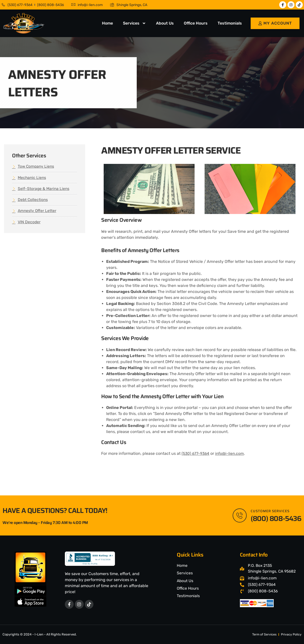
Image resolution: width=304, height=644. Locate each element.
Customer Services (271, 511)
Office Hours (196, 23)
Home (107, 23)
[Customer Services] (239, 515)
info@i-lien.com (231, 453)
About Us (165, 23)
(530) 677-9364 (196, 453)
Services (134, 23)
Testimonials (230, 23)
